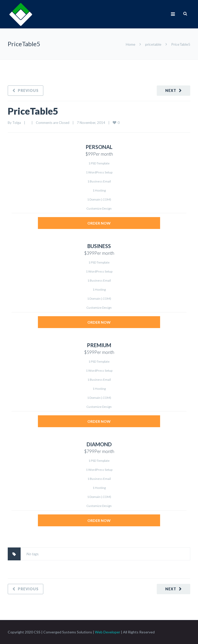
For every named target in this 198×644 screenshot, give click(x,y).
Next (171, 90)
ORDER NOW (99, 223)
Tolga (17, 123)
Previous (28, 90)
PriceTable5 (33, 111)
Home (131, 44)
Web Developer (108, 632)
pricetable (153, 44)
